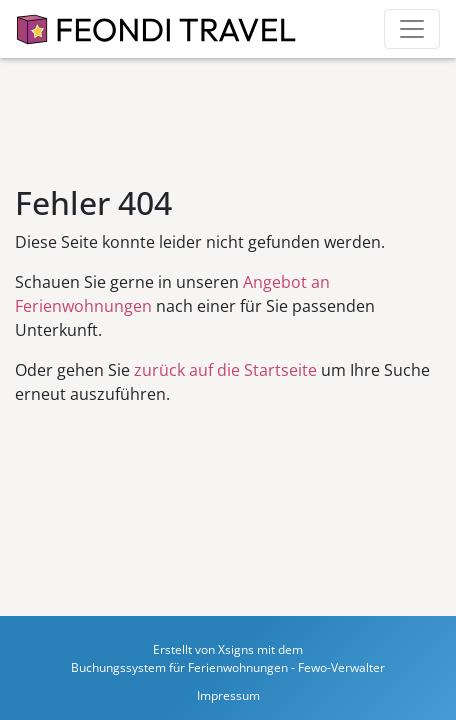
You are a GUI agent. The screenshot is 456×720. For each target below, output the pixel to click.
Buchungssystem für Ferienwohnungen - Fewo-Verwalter (228, 667)
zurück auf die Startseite (225, 370)
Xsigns (236, 649)
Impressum (228, 695)
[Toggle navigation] (412, 29)
